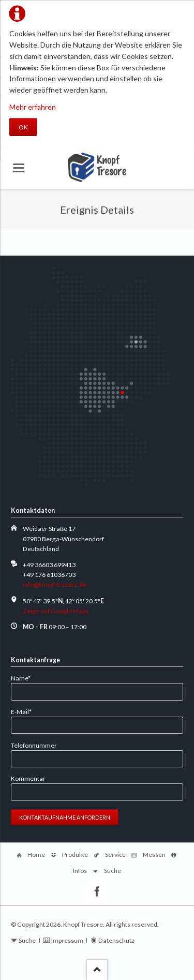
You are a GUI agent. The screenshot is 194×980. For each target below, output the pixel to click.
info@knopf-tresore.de (55, 584)
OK (23, 127)
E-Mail (25, 711)
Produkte (75, 855)
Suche (113, 871)
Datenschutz (116, 940)
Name (25, 678)
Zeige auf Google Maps (56, 611)
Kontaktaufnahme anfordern (65, 817)
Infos (80, 871)
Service (115, 855)
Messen (154, 855)
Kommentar (28, 778)
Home (36, 855)
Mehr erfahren (33, 107)
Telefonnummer (34, 745)
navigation (19, 168)
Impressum (67, 940)
